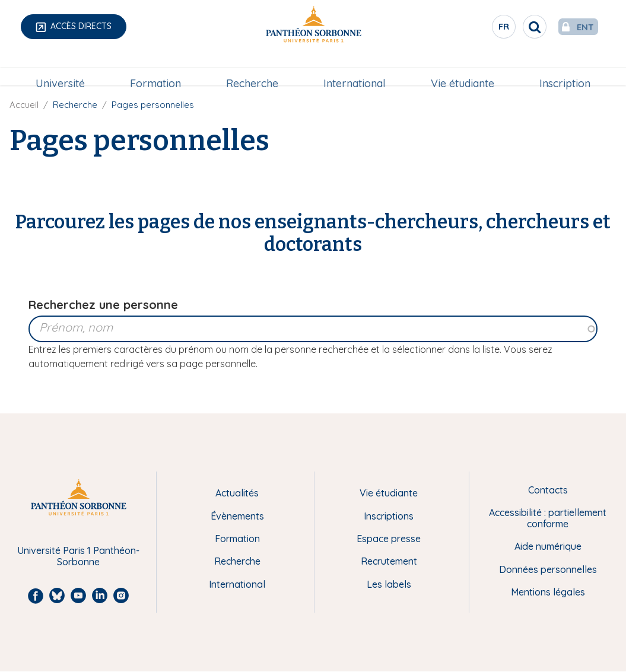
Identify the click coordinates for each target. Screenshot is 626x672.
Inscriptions (389, 516)
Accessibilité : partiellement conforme (548, 518)
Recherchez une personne (103, 305)
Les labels (389, 584)
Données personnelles (548, 569)
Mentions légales (548, 592)
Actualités (237, 493)
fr (481, 29)
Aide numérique (548, 546)
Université (63, 69)
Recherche (253, 69)
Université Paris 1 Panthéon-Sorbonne (78, 556)
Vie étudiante (461, 69)
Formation (157, 69)
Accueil (24, 105)
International (354, 69)
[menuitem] (63, 69)
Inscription (562, 69)
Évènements (237, 516)
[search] (511, 27)
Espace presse (389, 539)
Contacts (548, 490)
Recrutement (389, 561)
